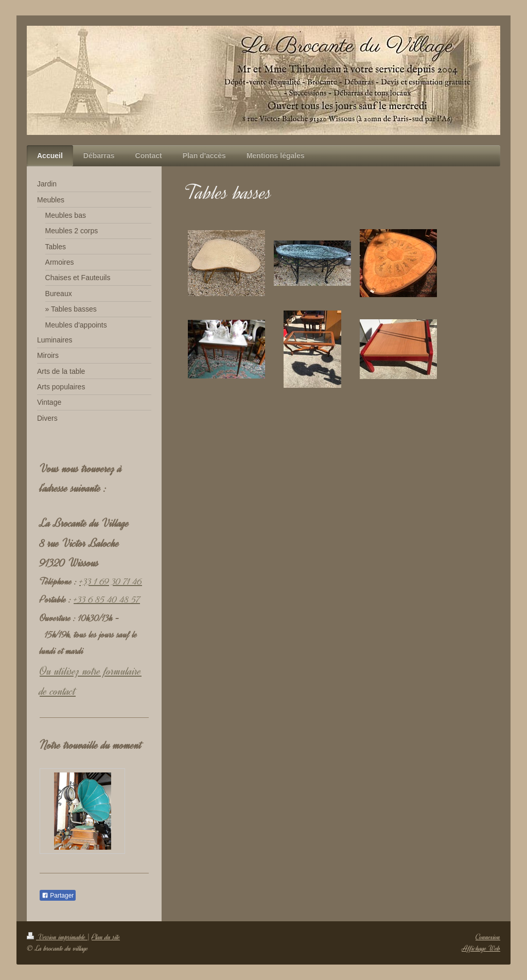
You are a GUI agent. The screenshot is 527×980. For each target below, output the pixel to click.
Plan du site (106, 937)
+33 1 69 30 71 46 (111, 581)
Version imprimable (57, 937)
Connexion (488, 937)
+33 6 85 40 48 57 (107, 599)
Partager (58, 896)
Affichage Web (481, 948)
